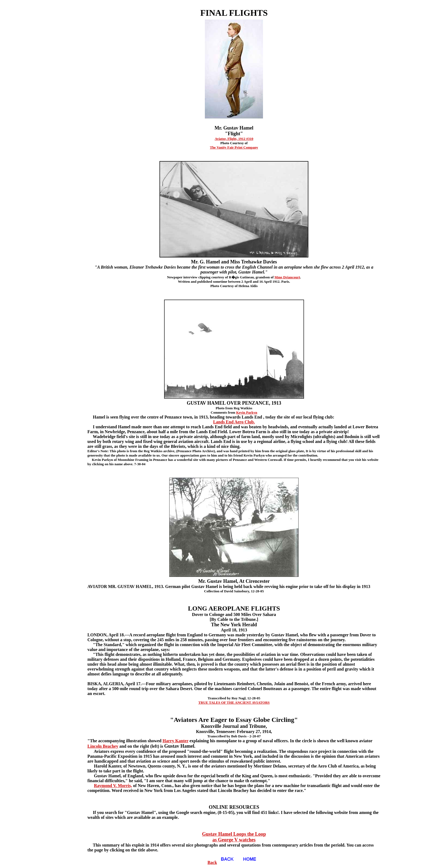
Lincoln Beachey (103, 746)
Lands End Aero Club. (234, 422)
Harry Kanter (175, 741)
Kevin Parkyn (247, 412)
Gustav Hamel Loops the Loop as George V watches (234, 837)
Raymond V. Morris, (113, 786)
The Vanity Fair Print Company (234, 147)
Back (223, 862)
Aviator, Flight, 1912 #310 (234, 139)
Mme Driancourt (287, 277)
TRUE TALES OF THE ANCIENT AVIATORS (234, 702)
